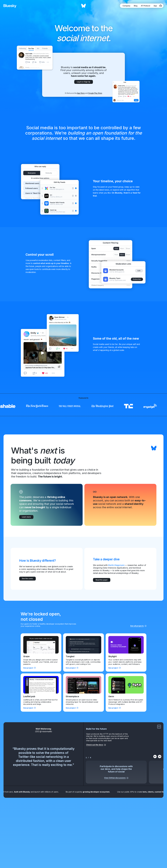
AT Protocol (145, 6)
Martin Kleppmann (116, 565)
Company (126, 6)
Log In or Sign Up (84, 82)
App (155, 6)
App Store (81, 93)
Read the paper (102, 580)
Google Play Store (95, 93)
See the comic (27, 579)
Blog (136, 6)
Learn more (26, 517)
